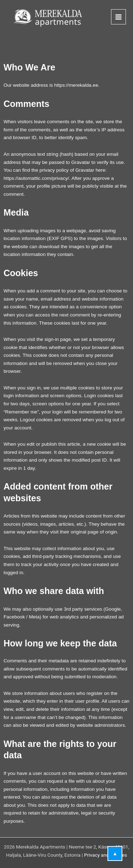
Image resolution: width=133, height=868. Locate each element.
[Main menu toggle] (119, 17)
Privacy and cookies (106, 855)
